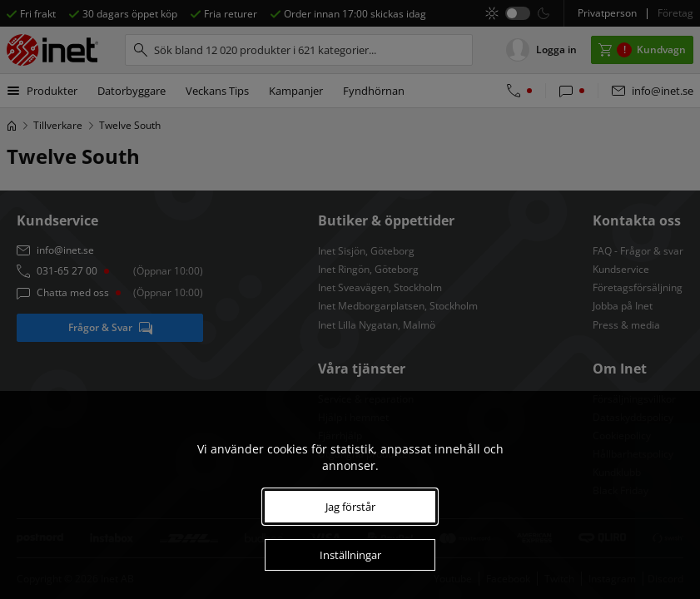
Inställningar (350, 555)
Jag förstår (350, 507)
